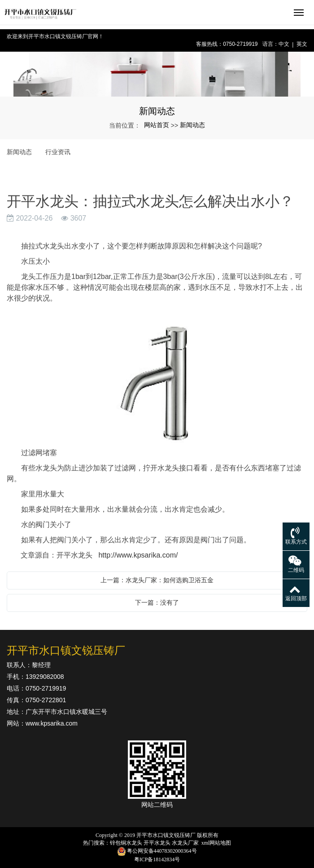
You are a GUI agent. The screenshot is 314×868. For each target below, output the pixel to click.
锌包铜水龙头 (126, 843)
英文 (302, 44)
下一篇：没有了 (157, 602)
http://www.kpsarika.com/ (138, 555)
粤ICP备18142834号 (157, 859)
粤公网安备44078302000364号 (162, 851)
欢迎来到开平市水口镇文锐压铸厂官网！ (55, 36)
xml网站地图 (216, 843)
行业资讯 (58, 152)
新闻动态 (192, 125)
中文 (284, 44)
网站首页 (157, 125)
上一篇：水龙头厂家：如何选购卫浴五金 (157, 580)
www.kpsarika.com (52, 723)
